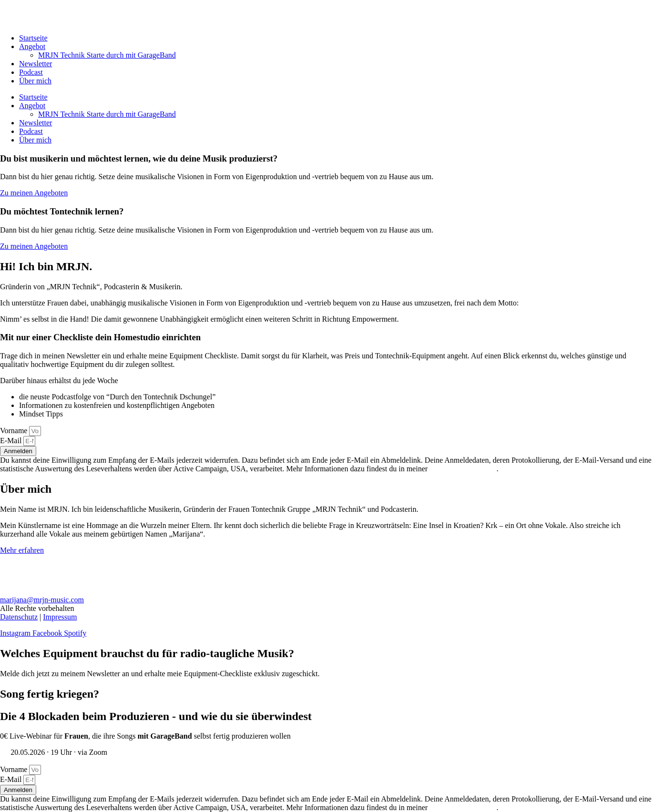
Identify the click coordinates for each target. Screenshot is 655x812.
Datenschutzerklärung (463, 469)
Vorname (15, 431)
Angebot (32, 46)
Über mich (35, 81)
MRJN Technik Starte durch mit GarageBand (107, 55)
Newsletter (36, 64)
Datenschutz (19, 617)
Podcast (31, 72)
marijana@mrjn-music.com (42, 600)
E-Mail (12, 441)
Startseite (33, 38)
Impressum (60, 617)
